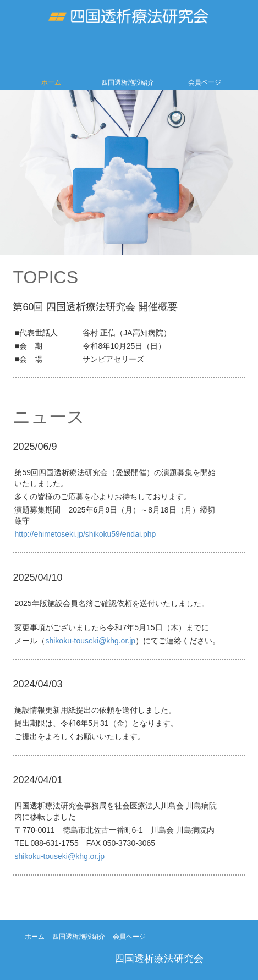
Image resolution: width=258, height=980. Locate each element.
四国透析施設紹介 (128, 82)
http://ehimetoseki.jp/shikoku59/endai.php (85, 534)
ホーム (51, 82)
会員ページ (205, 82)
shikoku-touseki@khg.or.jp (90, 641)
